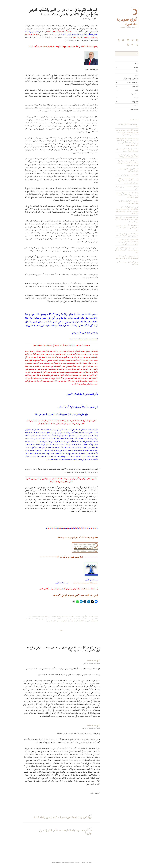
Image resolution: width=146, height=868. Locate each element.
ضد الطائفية (23, 619)
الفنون (129, 90)
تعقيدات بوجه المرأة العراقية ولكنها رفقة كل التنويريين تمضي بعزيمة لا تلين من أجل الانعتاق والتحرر (119, 250)
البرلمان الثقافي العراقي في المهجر (57, 616)
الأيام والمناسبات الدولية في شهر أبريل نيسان (120, 175)
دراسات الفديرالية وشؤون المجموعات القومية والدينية (70, 619)
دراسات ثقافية (53, 619)
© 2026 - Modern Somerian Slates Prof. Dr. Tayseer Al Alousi (64, 863)
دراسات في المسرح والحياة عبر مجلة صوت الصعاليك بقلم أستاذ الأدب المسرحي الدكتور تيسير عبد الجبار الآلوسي (120, 163)
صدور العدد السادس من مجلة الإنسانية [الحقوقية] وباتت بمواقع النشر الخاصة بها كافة (120, 235)
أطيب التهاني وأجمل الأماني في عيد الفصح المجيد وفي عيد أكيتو (120, 170)
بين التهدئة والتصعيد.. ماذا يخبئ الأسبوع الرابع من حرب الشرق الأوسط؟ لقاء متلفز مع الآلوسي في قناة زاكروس (120, 195)
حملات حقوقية (87, 619)
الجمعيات (129, 98)
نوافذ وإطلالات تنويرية (125, 83)
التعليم (129, 71)
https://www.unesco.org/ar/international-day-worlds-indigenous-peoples (76, 339)
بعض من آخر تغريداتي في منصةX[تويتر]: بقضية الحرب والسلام (121, 202)
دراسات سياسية (45, 619)
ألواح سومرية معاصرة (73, 616)
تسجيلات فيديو (127, 109)
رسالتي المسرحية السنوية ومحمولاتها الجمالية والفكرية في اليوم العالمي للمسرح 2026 (121, 156)
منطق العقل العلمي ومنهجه (45, 621)
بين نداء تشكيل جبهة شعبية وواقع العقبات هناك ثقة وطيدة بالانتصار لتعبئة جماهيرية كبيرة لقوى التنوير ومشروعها (120, 181)
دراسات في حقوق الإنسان (33, 619)
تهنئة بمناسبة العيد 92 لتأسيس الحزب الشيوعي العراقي (119, 188)
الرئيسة (129, 63)
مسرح (129, 75)
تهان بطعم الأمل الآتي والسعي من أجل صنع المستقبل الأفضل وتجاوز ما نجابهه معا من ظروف (120, 228)
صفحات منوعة (127, 94)
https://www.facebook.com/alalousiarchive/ (69, 583)
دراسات (129, 67)
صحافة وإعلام (128, 102)
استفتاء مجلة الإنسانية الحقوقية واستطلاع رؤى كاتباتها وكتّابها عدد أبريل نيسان (120, 150)
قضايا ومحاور (128, 86)
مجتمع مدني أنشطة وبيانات (59, 621)
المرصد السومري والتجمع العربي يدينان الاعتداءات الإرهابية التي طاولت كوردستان (120, 257)
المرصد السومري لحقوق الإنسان (41, 616)
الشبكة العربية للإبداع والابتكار (123, 79)
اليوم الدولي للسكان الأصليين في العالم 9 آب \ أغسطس (70, 407)
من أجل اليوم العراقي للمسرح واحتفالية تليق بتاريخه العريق (120, 263)
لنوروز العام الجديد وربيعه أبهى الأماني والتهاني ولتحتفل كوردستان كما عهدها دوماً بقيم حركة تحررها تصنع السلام (119, 220)
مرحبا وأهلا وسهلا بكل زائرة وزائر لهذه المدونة (121, 125)
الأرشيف (128, 105)
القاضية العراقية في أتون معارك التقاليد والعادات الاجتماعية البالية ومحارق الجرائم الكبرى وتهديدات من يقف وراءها (120, 242)
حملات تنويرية (24, 616)
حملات (30, 616)
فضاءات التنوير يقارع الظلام (80, 621)
